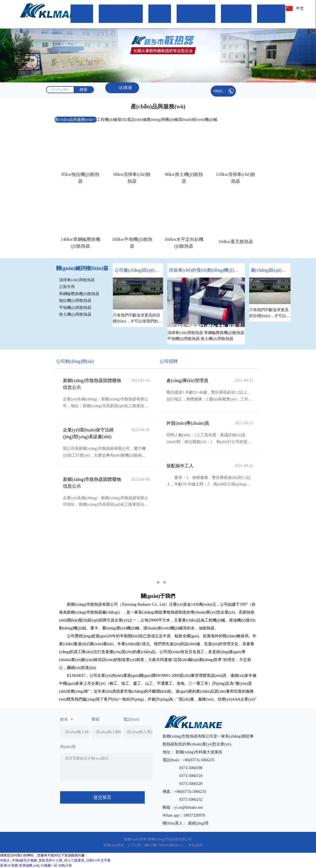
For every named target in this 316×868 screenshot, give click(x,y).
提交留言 (102, 797)
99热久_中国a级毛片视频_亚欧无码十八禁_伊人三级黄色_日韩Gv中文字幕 (55, 860)
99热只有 (65, 865)
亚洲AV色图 (9, 865)
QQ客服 (122, 88)
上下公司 (134, 845)
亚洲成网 (26, 865)
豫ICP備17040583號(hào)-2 (164, 845)
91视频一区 (49, 865)
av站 (37, 865)
